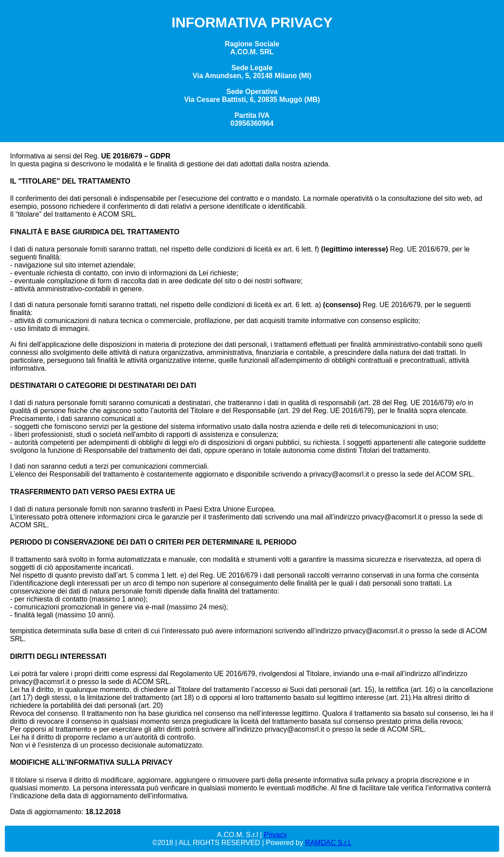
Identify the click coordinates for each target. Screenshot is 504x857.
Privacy (275, 835)
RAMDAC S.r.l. (329, 843)
